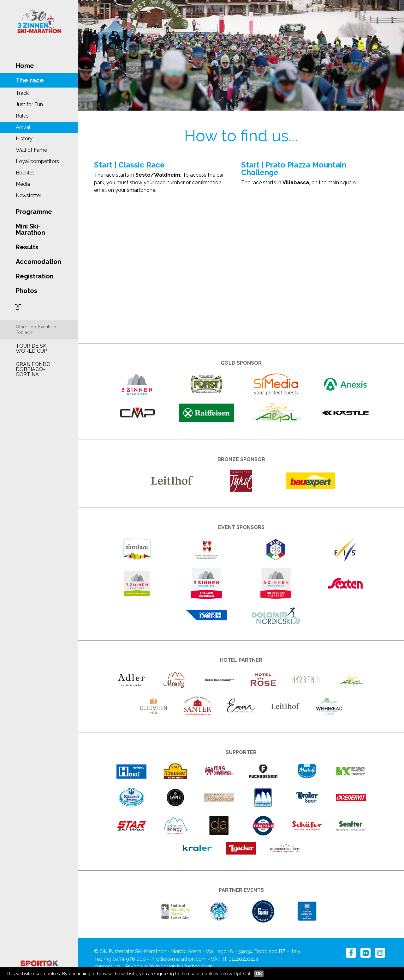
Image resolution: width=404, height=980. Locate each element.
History (24, 139)
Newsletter (29, 195)
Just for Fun (29, 104)
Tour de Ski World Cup (32, 348)
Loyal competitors (37, 161)
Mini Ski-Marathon (30, 229)
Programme (34, 212)
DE (18, 306)
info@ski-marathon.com (178, 959)
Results (27, 247)
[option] (241, 55)
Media (23, 184)
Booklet (25, 173)
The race (30, 80)
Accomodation (39, 262)
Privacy (134, 967)
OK (259, 974)
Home (25, 66)
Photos (27, 291)
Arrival (23, 127)
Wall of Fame (31, 150)
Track (22, 93)
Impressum (107, 967)
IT (17, 311)
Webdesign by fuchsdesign (181, 967)
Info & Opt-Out (235, 974)
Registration (35, 276)
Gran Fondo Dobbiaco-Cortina (33, 369)
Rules (22, 116)
